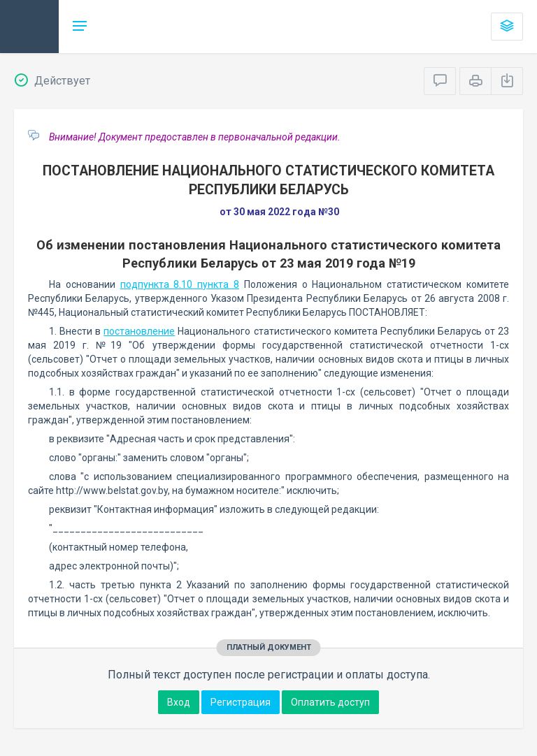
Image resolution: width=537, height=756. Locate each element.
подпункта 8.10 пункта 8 (180, 284)
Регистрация (241, 702)
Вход (179, 702)
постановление (139, 331)
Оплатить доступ (330, 702)
